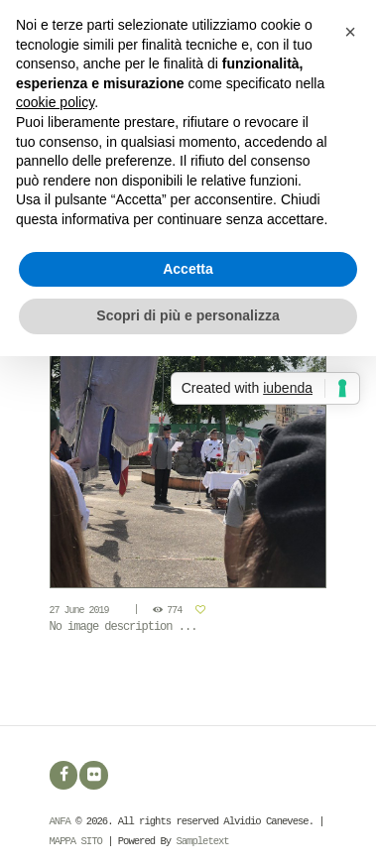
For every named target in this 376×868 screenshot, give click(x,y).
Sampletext (202, 841)
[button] (350, 32)
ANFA (60, 821)
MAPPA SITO (76, 841)
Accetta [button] (188, 269)
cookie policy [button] (55, 102)
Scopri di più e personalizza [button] (188, 315)
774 (174, 611)
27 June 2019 (79, 611)
